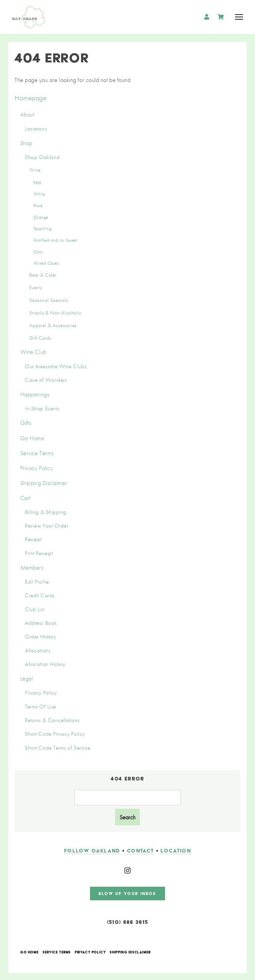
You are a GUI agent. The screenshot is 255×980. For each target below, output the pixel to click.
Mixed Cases (46, 263)
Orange (41, 217)
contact (140, 849)
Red (37, 182)
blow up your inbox (128, 892)
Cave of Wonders (46, 380)
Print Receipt (39, 553)
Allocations (38, 651)
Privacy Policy (37, 468)
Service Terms (37, 453)
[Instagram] (127, 869)
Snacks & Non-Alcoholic (55, 313)
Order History (40, 637)
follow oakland (92, 849)
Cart (25, 498)
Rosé (38, 205)
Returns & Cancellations (52, 720)
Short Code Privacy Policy (55, 734)
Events (36, 287)
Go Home (32, 438)
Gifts (26, 423)
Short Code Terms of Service (58, 748)
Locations (36, 129)
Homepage (31, 98)
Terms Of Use (40, 707)
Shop (26, 143)
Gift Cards (40, 338)
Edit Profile (37, 582)
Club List (35, 609)
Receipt (33, 539)
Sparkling (43, 228)
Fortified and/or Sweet (56, 240)
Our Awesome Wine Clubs (56, 366)
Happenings (35, 394)
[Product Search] (127, 798)
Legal (27, 678)
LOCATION (176, 849)
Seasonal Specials (48, 300)
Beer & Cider (43, 275)
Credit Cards (40, 595)
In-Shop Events (42, 408)
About (27, 114)
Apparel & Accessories (53, 325)
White (40, 194)
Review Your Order (46, 526)
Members (32, 568)
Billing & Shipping (46, 512)
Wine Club (33, 352)
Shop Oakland (42, 157)
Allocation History (45, 664)
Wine (35, 170)
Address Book (41, 623)
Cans (38, 252)
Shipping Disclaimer (44, 483)
